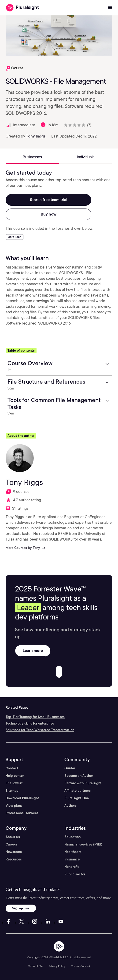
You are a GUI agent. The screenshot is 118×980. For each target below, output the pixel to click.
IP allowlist (14, 783)
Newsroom (14, 852)
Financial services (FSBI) (83, 844)
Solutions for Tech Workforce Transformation (40, 730)
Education (72, 837)
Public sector (75, 874)
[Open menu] (110, 8)
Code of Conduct (80, 966)
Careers (12, 844)
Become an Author (79, 776)
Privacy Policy (57, 966)
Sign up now (21, 908)
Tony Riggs (36, 136)
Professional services (22, 813)
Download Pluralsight (22, 798)
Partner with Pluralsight (83, 783)
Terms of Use (36, 966)
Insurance (72, 859)
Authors (70, 806)
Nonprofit (72, 867)
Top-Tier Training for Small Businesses (35, 717)
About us (13, 837)
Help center (15, 776)
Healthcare (73, 852)
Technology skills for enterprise (30, 723)
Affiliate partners (77, 791)
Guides (70, 768)
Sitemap (12, 791)
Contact (12, 768)
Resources (14, 859)
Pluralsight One (77, 798)
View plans (14, 806)
